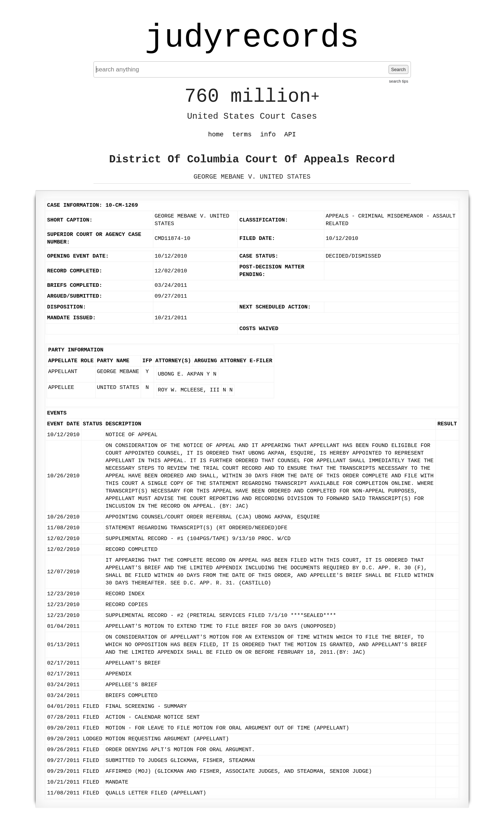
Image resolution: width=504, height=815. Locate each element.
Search (398, 69)
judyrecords (252, 38)
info (268, 135)
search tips (398, 81)
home (216, 135)
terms (242, 135)
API (290, 135)
